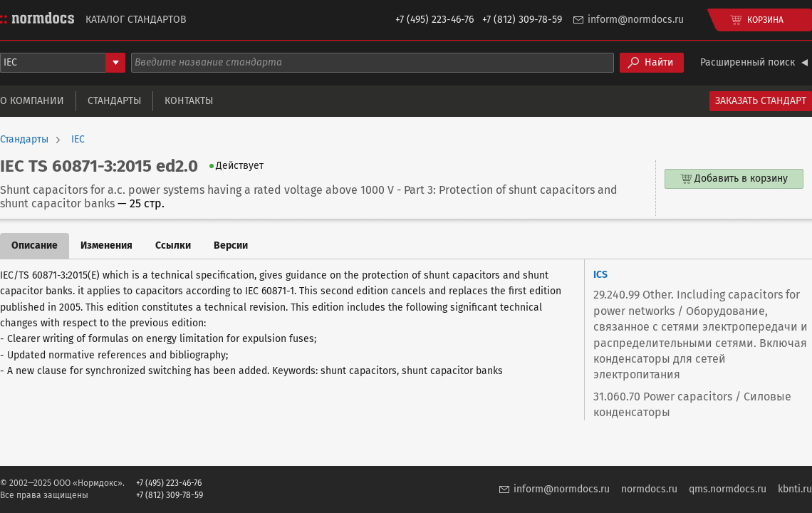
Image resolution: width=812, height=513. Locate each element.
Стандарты (114, 101)
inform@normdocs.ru (636, 20)
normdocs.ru (649, 489)
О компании (32, 101)
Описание (35, 245)
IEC (78, 140)
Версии (231, 245)
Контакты (189, 101)
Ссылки (173, 245)
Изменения (106, 245)
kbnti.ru (795, 489)
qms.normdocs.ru (728, 489)
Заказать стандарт (761, 101)
